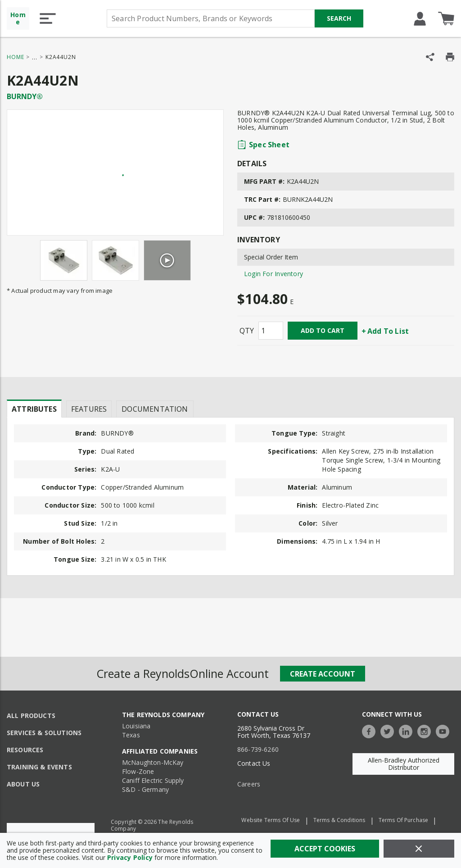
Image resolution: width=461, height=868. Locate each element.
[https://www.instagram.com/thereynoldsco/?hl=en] (426, 730)
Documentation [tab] (155, 409)
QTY (247, 331)
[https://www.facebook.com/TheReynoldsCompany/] (371, 730)
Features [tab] (89, 409)
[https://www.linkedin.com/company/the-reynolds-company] (408, 730)
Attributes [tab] (34, 409)
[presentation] (34, 409)
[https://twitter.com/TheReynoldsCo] (389, 730)
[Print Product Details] (450, 57)
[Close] (419, 849)
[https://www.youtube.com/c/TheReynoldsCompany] (445, 730)
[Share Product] (430, 57)
